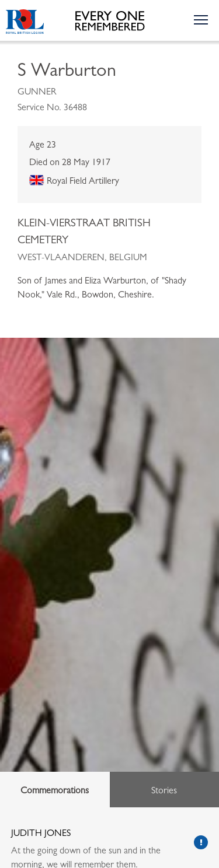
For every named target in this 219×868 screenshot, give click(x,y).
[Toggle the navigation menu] (200, 19)
